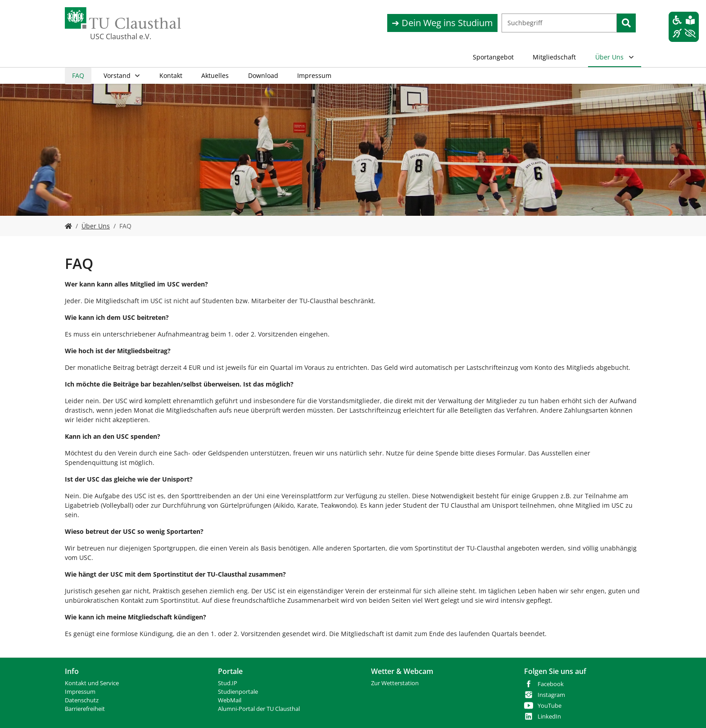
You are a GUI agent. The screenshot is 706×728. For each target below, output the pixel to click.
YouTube (550, 706)
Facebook (551, 684)
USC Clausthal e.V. (121, 36)
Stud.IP (228, 683)
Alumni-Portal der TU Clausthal (259, 709)
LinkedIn (549, 717)
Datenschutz (82, 700)
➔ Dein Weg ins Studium (442, 23)
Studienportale (238, 692)
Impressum (80, 692)
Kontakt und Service (92, 683)
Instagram (551, 695)
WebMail (230, 700)
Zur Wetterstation (395, 683)
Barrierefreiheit (85, 709)
